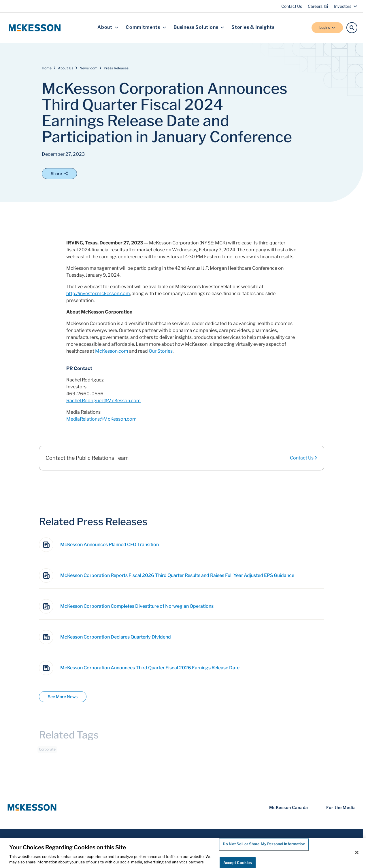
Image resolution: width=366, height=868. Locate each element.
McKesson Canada (289, 807)
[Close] (357, 852)
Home (47, 68)
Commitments (146, 27)
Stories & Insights (253, 27)
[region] (183, 853)
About (108, 27)
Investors (346, 6)
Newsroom (88, 68)
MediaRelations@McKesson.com (101, 419)
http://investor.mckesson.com (98, 294)
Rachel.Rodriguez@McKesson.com (103, 401)
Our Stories (161, 351)
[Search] (352, 28)
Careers (318, 6)
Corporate (47, 752)
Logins (327, 27)
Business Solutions (199, 27)
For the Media (341, 807)
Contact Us (292, 6)
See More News (63, 697)
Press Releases (116, 68)
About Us (66, 68)
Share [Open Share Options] (59, 173)
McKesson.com (112, 351)
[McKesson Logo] (32, 807)
